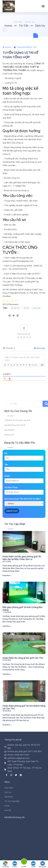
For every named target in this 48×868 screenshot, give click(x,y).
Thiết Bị (33, 864)
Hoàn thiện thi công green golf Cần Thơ (23, 658)
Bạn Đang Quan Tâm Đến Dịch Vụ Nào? (23, 499)
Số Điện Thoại (11, 487)
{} (33, 365)
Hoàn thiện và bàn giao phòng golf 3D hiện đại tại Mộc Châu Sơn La (22, 558)
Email (7, 476)
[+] (36, 365)
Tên (6, 465)
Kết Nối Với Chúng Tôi (15, 817)
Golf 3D (15, 864)
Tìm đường (5, 864)
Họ (6, 453)
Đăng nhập (39, 348)
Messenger (43, 864)
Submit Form (12, 511)
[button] (43, 6)
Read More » (7, 576)
